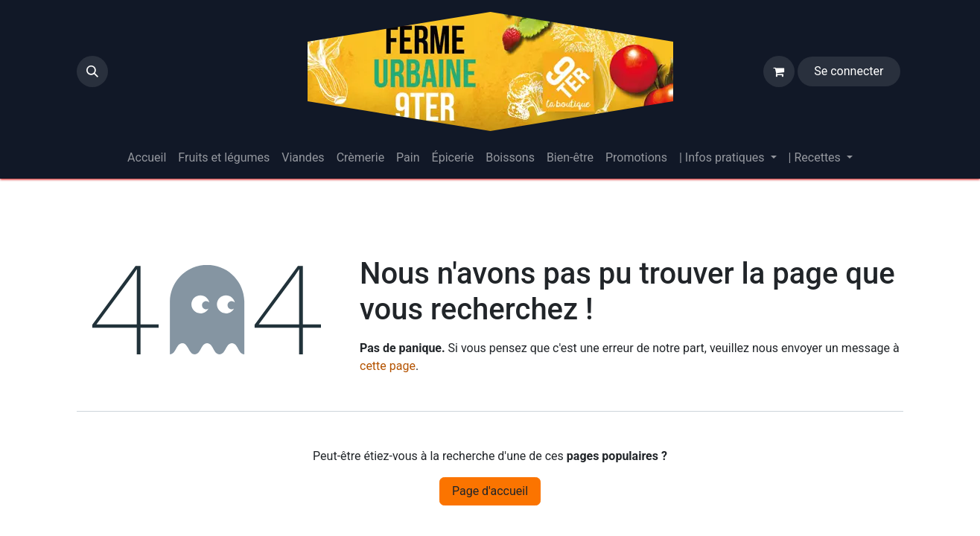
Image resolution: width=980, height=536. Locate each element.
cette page (388, 366)
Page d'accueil (490, 491)
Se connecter (849, 71)
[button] (92, 71)
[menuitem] (147, 158)
